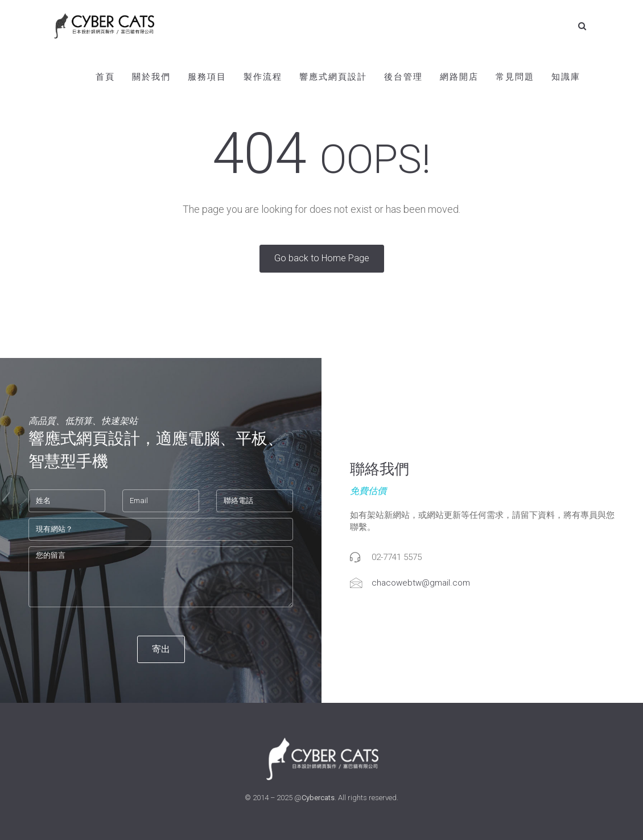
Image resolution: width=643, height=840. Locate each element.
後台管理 (403, 77)
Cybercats (318, 798)
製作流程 (263, 77)
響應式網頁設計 (333, 77)
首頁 (105, 77)
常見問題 (515, 77)
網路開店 (459, 77)
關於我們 (151, 77)
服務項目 (207, 77)
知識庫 (566, 77)
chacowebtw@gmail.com (421, 583)
